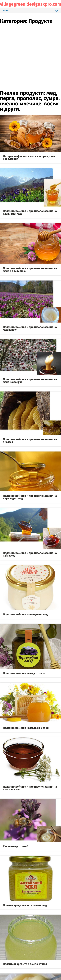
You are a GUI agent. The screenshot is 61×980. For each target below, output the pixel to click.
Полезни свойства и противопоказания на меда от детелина (30, 270)
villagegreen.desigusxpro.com (30, 4)
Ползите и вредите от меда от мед (25, 964)
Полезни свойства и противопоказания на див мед (30, 441)
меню (30, 11)
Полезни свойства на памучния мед (25, 615)
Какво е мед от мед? (16, 846)
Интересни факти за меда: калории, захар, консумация (30, 158)
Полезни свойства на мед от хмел (24, 673)
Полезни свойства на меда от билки (26, 728)
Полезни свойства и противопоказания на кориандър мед (30, 497)
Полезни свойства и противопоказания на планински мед (30, 212)
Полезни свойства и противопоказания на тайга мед (30, 554)
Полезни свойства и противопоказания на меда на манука (30, 381)
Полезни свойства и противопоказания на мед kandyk (30, 328)
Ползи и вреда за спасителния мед (25, 905)
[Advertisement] (28, 52)
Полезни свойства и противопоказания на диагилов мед (30, 788)
